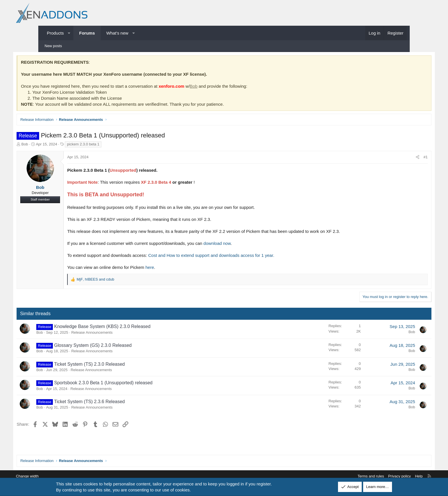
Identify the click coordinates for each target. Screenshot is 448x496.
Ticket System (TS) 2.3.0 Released (115, 365)
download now (243, 244)
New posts (53, 46)
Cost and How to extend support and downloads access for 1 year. (237, 256)
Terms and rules (343, 476)
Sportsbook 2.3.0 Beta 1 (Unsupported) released (129, 384)
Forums (87, 33)
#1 (400, 158)
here (176, 268)
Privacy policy (372, 476)
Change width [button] (55, 476)
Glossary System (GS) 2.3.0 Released (119, 346)
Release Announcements (118, 333)
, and (121, 280)
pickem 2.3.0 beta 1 (109, 145)
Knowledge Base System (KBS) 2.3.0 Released (128, 328)
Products (55, 33)
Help (391, 476)
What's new (117, 33)
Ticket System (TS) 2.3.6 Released (115, 402)
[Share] (392, 158)
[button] (69, 33)
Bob (220, 87)
